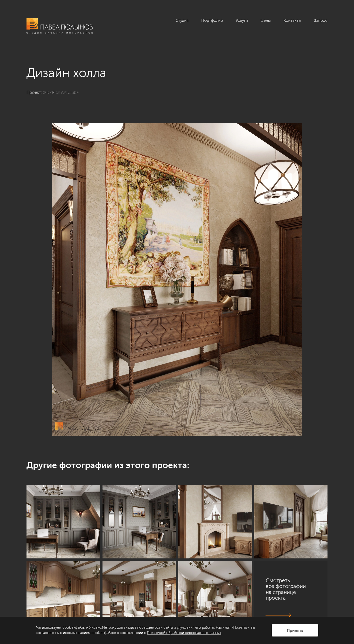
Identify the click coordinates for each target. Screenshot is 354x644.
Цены (266, 20)
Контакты (292, 20)
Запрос (321, 20)
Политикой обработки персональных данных (184, 633)
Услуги (242, 20)
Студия (182, 20)
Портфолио (212, 20)
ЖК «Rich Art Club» (61, 92)
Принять (295, 630)
